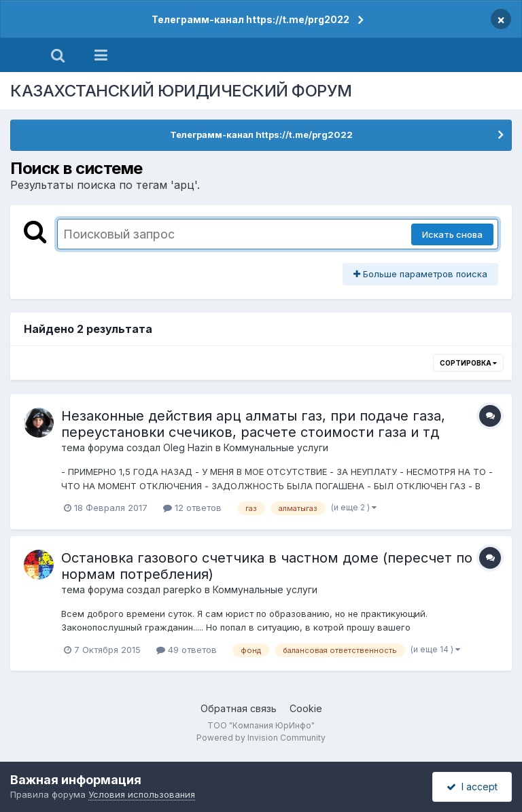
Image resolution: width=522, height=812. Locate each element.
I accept (472, 787)
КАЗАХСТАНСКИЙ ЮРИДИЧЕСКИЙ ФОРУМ (181, 91)
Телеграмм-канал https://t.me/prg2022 (250, 19)
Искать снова (452, 234)
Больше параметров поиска (420, 274)
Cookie (306, 708)
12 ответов (192, 508)
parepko (182, 589)
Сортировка (468, 363)
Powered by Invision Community (261, 738)
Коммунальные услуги (276, 447)
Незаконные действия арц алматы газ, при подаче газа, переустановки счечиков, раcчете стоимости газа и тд (253, 424)
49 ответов (187, 650)
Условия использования (142, 794)
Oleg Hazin (188, 447)
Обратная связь (239, 708)
